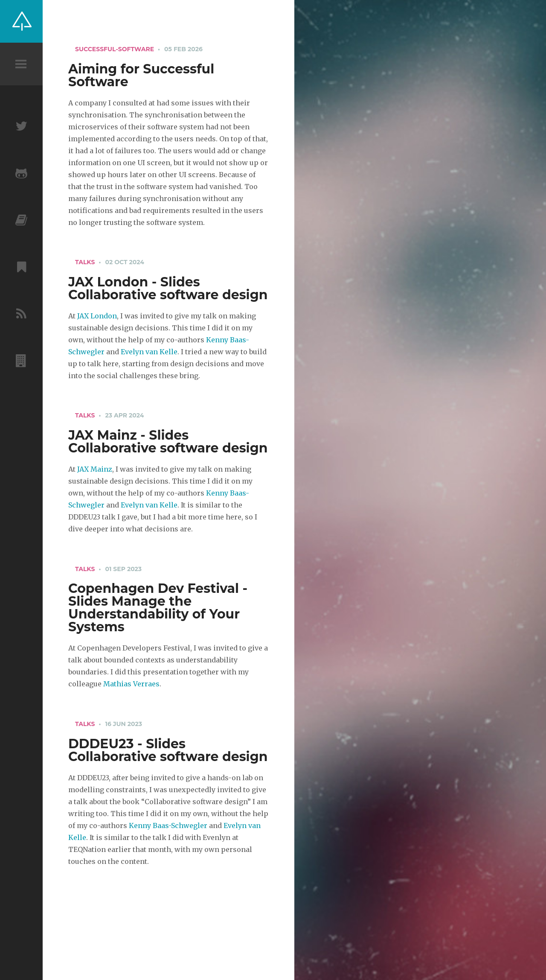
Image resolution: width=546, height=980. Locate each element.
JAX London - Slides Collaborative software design (168, 288)
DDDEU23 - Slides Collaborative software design (168, 750)
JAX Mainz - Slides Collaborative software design (168, 442)
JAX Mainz (95, 469)
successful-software (115, 49)
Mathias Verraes (131, 684)
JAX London (97, 316)
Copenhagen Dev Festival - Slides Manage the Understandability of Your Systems (158, 608)
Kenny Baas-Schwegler (168, 825)
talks (85, 262)
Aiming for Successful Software (141, 75)
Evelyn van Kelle (149, 352)
